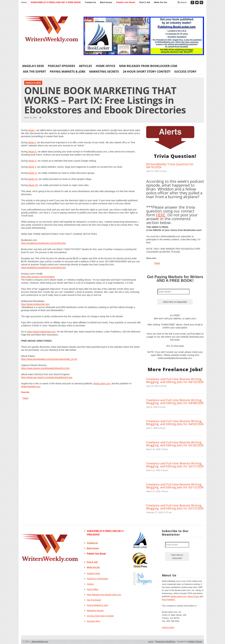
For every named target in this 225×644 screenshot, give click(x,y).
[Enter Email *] (173, 292)
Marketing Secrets (104, 71)
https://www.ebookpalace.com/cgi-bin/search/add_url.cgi (49, 359)
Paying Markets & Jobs (68, 71)
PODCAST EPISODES (61, 66)
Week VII (33, 179)
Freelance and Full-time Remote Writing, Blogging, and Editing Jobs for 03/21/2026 (175, 465)
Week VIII (33, 185)
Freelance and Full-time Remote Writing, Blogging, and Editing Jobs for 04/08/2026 (175, 401)
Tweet (25, 398)
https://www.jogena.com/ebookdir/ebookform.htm (45, 368)
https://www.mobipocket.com (35, 304)
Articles (85, 66)
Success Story (185, 71)
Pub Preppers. (169, 599)
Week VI (32, 173)
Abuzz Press (193, 596)
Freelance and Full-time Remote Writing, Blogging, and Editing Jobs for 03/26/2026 (175, 444)
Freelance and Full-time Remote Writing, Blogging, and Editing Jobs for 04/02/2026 (175, 423)
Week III (32, 152)
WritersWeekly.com (31, 387)
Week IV (32, 161)
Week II (32, 142)
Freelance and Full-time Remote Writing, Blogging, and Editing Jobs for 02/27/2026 (175, 507)
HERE (161, 215)
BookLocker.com (102, 384)
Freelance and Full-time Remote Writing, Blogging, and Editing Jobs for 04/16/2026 (175, 380)
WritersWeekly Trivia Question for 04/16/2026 (170, 166)
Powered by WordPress (165, 642)
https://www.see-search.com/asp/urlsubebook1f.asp (47, 377)
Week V (32, 167)
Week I (32, 130)
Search (182, 2)
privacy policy (168, 627)
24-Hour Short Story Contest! (147, 71)
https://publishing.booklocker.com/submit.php (43, 243)
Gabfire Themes (195, 642)
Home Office (106, 66)
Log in (151, 642)
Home (24, 2)
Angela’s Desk (33, 66)
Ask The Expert (34, 71)
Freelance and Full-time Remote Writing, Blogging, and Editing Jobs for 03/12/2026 (175, 486)
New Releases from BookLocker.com (148, 66)
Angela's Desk (33, 83)
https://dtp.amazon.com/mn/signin (38, 277)
